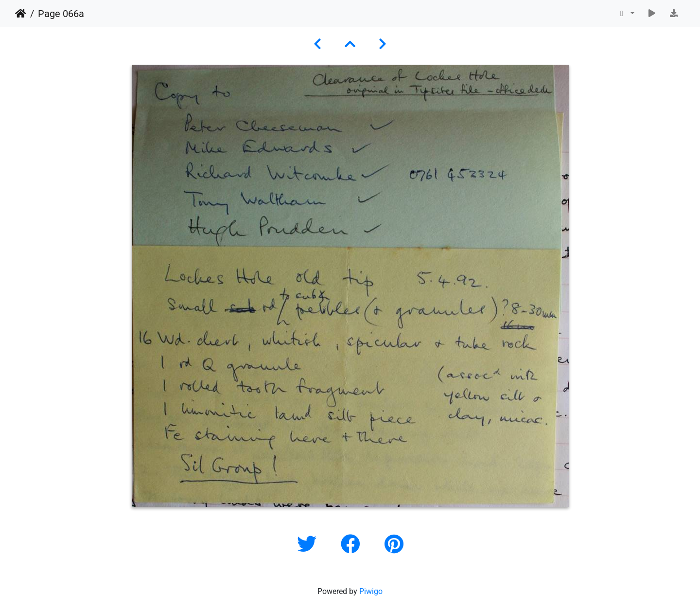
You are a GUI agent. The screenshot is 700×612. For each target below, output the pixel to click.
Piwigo (371, 591)
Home (21, 14)
